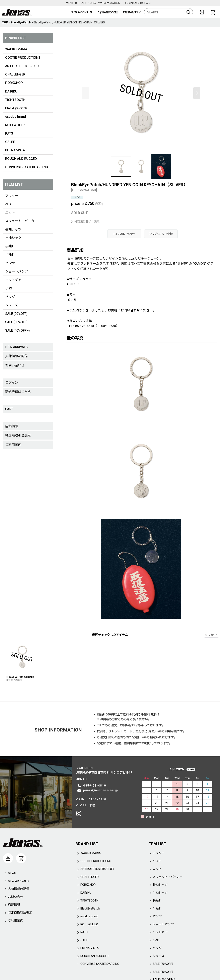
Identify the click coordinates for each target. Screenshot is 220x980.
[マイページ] (8, 858)
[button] (86, 93)
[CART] (213, 12)
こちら (122, 719)
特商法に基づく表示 (85, 221)
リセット (211, 635)
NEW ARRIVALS (81, 12)
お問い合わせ (132, 12)
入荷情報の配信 (107, 12)
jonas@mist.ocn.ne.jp (101, 790)
